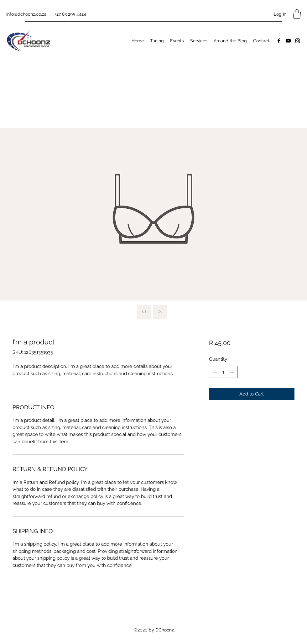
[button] (297, 14)
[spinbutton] (223, 372)
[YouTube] (288, 41)
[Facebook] (279, 41)
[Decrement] (214, 372)
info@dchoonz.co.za (26, 14)
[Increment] (233, 372)
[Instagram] (298, 41)
